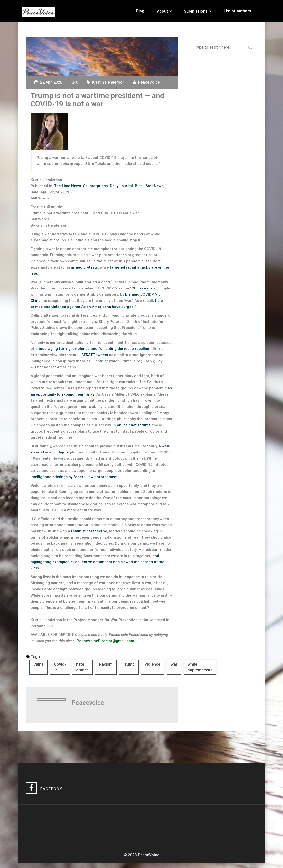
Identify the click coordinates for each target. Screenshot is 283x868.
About (162, 11)
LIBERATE (87, 355)
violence (153, 664)
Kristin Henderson (108, 82)
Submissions (196, 11)
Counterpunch (95, 186)
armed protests (84, 267)
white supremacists (200, 667)
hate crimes (82, 667)
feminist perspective (89, 531)
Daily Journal (121, 186)
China (38, 664)
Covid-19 (60, 667)
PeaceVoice (149, 82)
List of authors (237, 11)
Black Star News (149, 186)
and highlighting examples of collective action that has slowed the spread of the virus (97, 562)
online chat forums (134, 425)
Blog (140, 11)
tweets (102, 355)
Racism (106, 664)
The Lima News (68, 186)
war (174, 664)
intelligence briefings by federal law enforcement (74, 477)
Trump (129, 664)
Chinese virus (143, 288)
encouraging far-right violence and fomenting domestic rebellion (93, 349)
